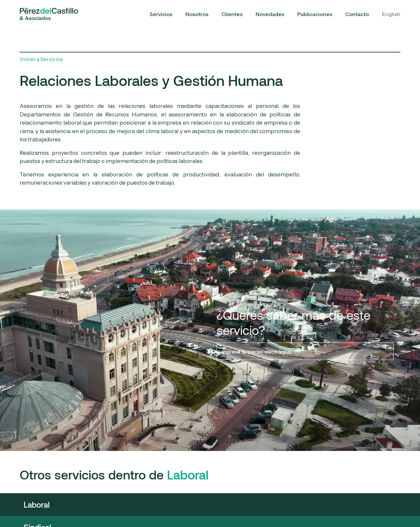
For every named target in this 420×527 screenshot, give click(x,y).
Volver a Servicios (41, 59)
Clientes (232, 14)
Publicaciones (315, 14)
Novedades (270, 14)
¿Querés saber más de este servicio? (305, 333)
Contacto (357, 14)
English (391, 14)
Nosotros (197, 14)
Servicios (161, 14)
